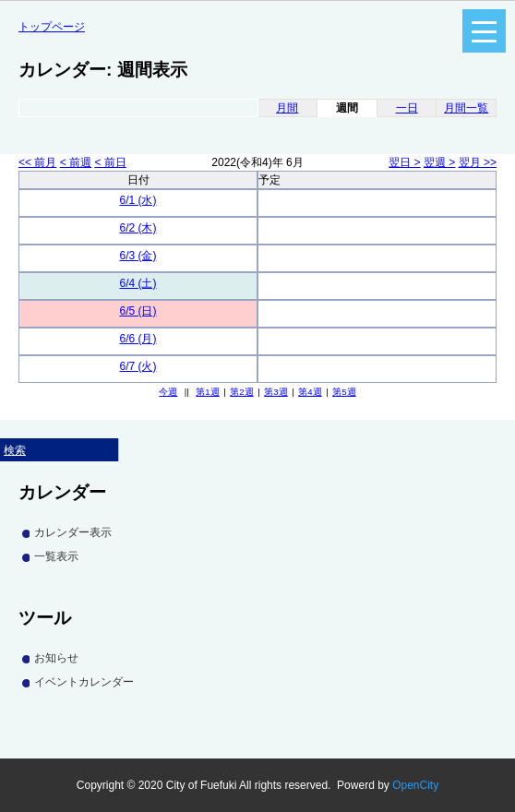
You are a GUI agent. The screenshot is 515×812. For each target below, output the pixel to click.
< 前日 (110, 162)
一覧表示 (56, 556)
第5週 (344, 392)
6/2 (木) (138, 228)
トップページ (52, 27)
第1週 (207, 392)
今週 (168, 392)
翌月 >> (478, 162)
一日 (407, 108)
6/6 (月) (138, 339)
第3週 (275, 392)
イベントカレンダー (84, 682)
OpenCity (415, 785)
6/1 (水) (138, 200)
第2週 (241, 392)
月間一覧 (466, 108)
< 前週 (76, 162)
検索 (15, 450)
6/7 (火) (138, 366)
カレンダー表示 (73, 532)
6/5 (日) (138, 311)
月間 (287, 108)
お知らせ (56, 658)
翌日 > (404, 162)
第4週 (310, 392)
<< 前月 (37, 162)
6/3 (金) (138, 256)
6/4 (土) (138, 283)
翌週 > (439, 162)
